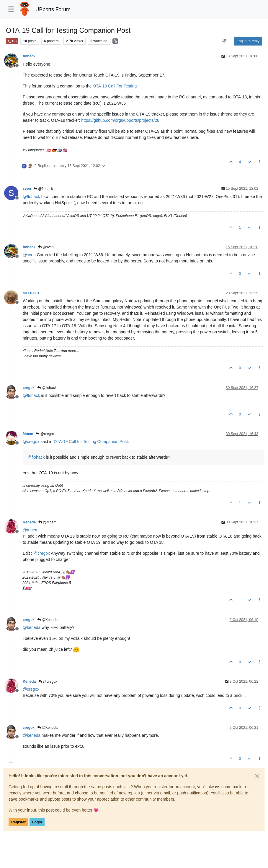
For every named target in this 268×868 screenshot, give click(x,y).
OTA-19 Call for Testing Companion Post (91, 442)
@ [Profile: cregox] (31, 442)
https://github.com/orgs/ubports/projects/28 (120, 120)
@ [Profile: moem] (31, 530)
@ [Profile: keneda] (32, 627)
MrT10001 (31, 293)
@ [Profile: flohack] (31, 197)
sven (27, 189)
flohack (29, 56)
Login (37, 822)
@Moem (47, 522)
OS (12, 41)
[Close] (257, 776)
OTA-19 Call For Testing (115, 86)
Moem (28, 434)
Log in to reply (248, 41)
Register (18, 822)
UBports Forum (53, 9)
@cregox (45, 434)
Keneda (29, 522)
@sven (46, 247)
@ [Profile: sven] (29, 255)
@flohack (43, 189)
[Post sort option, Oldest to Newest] (224, 41)
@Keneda (47, 620)
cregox (29, 388)
